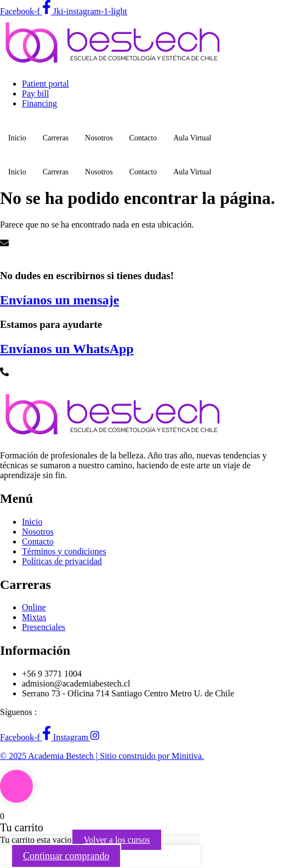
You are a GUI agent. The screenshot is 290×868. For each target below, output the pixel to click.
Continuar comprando (66, 856)
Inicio (17, 138)
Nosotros (99, 138)
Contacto (143, 138)
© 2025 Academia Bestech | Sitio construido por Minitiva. (102, 756)
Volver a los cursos (116, 840)
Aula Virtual (192, 138)
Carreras (56, 138)
